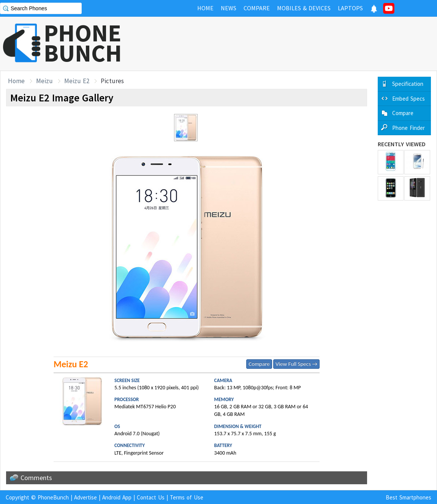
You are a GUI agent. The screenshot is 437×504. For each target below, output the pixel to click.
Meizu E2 (77, 81)
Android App (117, 497)
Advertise (85, 497)
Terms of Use (187, 497)
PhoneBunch (53, 497)
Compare (259, 364)
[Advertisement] (299, 44)
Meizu (44, 81)
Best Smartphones (408, 497)
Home (16, 81)
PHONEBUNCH (83, 43)
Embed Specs (408, 99)
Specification (408, 84)
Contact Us (151, 497)
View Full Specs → (296, 364)
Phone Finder (408, 128)
